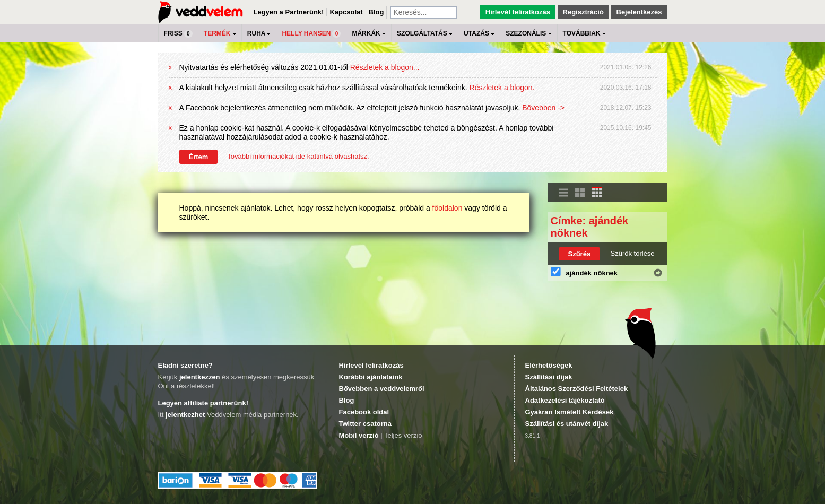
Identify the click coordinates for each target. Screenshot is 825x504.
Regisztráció (583, 12)
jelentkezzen (200, 377)
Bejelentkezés (639, 12)
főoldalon (448, 208)
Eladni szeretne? (185, 365)
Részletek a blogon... (385, 67)
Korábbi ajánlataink (371, 377)
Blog (376, 12)
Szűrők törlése (633, 253)
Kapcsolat (346, 12)
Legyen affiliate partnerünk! (203, 403)
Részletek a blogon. (502, 88)
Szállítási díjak (549, 377)
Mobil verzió (359, 435)
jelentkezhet (185, 415)
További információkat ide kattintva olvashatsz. (298, 156)
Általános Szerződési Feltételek (577, 389)
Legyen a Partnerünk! (289, 12)
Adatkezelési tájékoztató (565, 400)
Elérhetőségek (549, 365)
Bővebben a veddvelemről (382, 389)
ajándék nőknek (592, 273)
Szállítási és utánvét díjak (567, 424)
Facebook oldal (364, 412)
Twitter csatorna (365, 424)
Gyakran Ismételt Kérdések (570, 412)
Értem (199, 157)
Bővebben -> (543, 108)
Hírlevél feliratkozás (518, 12)
